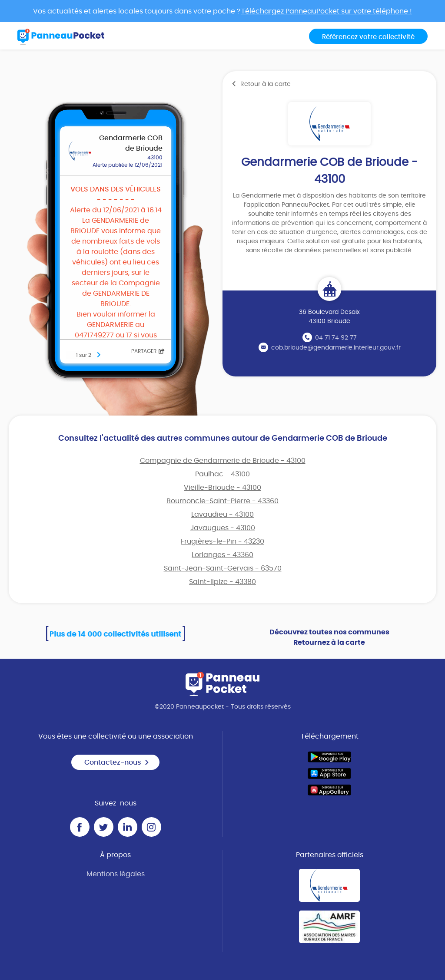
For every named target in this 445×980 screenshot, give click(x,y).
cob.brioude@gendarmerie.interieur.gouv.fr (336, 348)
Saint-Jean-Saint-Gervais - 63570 (223, 568)
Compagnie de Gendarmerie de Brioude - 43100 (223, 461)
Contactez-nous (117, 762)
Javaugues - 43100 (223, 528)
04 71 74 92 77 (336, 338)
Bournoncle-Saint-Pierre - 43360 (222, 501)
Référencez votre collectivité (368, 37)
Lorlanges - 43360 (222, 555)
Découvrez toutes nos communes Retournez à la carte (329, 637)
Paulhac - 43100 (222, 474)
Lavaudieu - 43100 (222, 515)
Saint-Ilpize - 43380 (222, 582)
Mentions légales (116, 874)
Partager (148, 351)
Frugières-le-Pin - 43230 (222, 541)
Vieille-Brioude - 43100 (222, 488)
